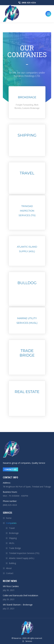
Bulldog (27, 283)
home (9, 518)
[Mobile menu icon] (48, 14)
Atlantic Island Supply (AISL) (22, 558)
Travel (27, 173)
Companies (10, 523)
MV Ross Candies (11, 586)
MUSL (12, 543)
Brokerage (27, 97)
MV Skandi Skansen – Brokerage (18, 605)
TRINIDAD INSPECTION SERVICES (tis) (27, 211)
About (9, 568)
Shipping (27, 135)
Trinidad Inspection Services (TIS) (24, 553)
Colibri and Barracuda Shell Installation (20, 595)
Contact (10, 573)
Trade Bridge (27, 353)
